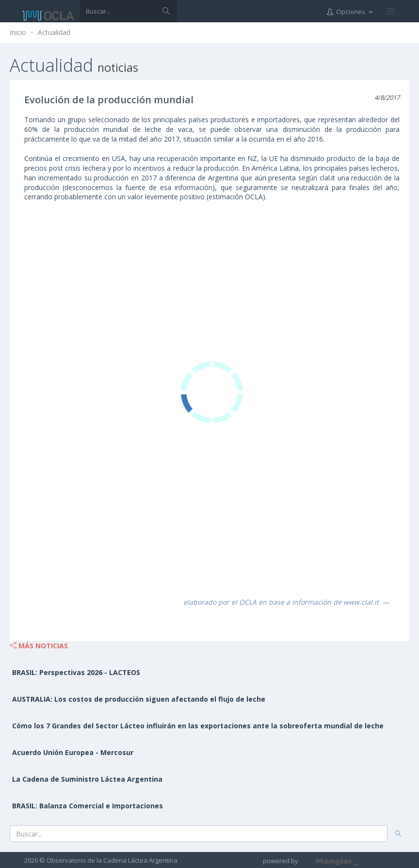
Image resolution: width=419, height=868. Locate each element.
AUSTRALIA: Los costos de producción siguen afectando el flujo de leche (139, 699)
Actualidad (54, 32)
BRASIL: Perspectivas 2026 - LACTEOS (76, 672)
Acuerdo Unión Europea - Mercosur (73, 752)
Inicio (18, 32)
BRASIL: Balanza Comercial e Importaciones (88, 806)
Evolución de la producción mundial (109, 100)
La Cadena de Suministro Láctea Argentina (87, 779)
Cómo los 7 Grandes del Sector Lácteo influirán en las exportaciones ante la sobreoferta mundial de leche (198, 726)
